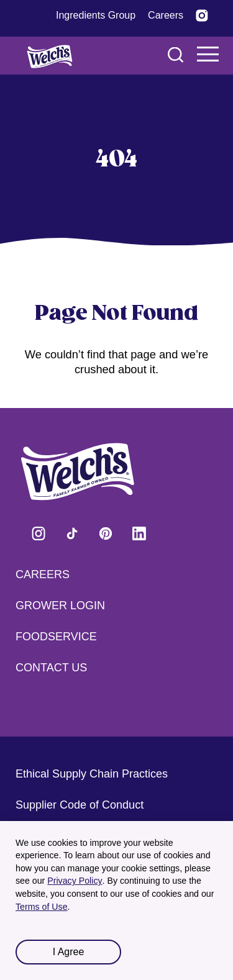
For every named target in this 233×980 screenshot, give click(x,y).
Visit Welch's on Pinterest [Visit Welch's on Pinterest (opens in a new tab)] (106, 533)
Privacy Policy (75, 881)
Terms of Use (42, 907)
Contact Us (51, 668)
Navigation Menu (208, 54)
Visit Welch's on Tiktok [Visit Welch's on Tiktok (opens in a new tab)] (72, 533)
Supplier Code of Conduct (80, 805)
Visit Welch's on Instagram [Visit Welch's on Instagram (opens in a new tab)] (39, 533)
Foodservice (56, 637)
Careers (43, 574)
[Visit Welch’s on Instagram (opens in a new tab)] (202, 16)
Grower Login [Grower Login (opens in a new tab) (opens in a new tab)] (60, 606)
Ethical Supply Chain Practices (92, 774)
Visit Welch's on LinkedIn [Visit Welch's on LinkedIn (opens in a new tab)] (139, 533)
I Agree (69, 952)
